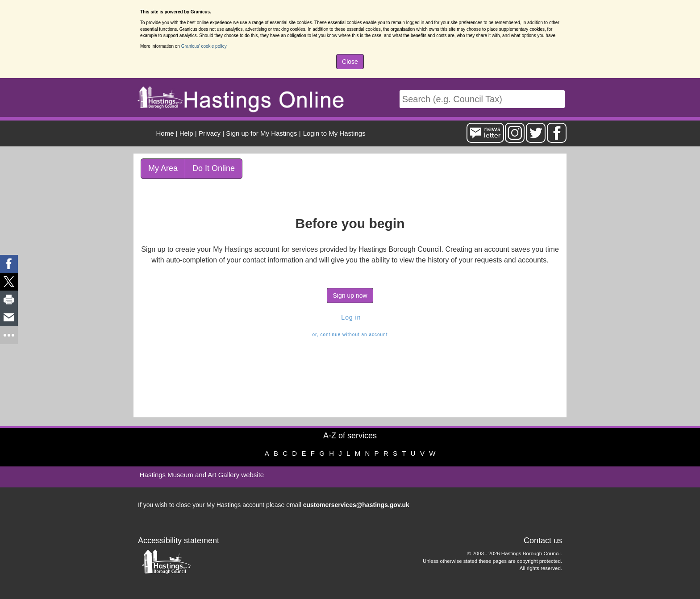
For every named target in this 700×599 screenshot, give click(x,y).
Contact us (543, 541)
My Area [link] (163, 168)
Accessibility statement (179, 541)
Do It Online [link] (214, 168)
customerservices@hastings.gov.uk (356, 505)
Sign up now (350, 295)
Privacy (210, 133)
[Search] (482, 99)
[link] (9, 264)
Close (350, 62)
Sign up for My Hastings (261, 133)
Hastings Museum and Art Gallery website (202, 475)
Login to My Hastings (334, 133)
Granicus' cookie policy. (204, 46)
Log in (350, 317)
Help (186, 133)
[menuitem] (333, 133)
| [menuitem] (167, 133)
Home (165, 133)
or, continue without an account (350, 335)
